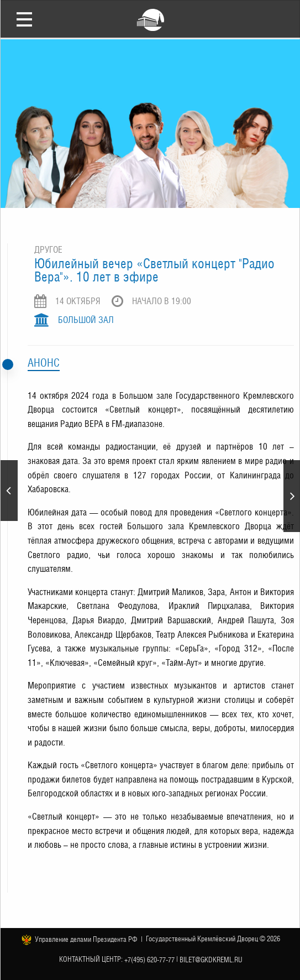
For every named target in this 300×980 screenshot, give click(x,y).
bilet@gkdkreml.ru (211, 960)
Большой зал (86, 320)
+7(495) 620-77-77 (149, 960)
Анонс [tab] (44, 363)
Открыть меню (24, 19)
